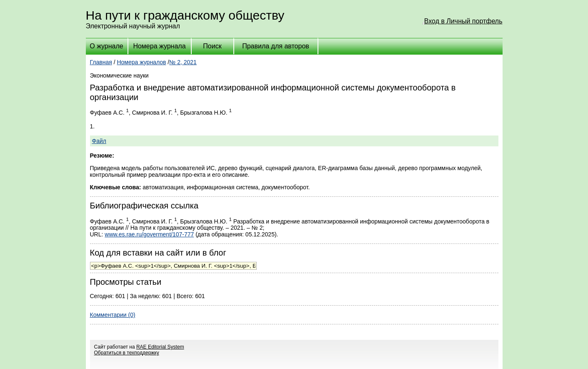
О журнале (106, 46)
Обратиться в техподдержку (127, 353)
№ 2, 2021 (183, 62)
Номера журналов (141, 62)
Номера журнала (159, 46)
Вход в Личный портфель (463, 21)
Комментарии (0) (113, 315)
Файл (99, 141)
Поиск (212, 46)
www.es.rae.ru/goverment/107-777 (149, 234)
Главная (101, 62)
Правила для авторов (276, 46)
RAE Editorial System (160, 347)
